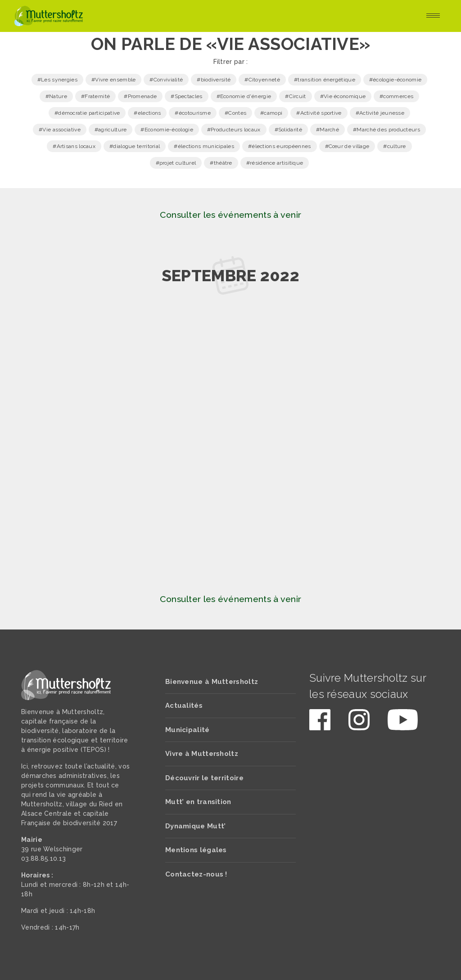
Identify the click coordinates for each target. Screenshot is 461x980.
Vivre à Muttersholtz (202, 754)
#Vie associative (60, 130)
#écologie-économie (395, 80)
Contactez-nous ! (196, 874)
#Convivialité (166, 80)
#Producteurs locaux (234, 130)
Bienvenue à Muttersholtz (212, 682)
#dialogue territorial (135, 146)
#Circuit (295, 96)
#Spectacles (186, 96)
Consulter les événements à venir (231, 215)
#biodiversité (214, 80)
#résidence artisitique (275, 163)
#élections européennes (280, 146)
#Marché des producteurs (386, 130)
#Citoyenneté (262, 80)
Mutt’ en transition (198, 802)
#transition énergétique (325, 80)
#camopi (271, 113)
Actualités (184, 706)
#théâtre (221, 163)
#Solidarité (288, 130)
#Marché (328, 130)
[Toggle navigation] (433, 16)
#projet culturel (176, 163)
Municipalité (188, 730)
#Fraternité (95, 96)
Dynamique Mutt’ (196, 826)
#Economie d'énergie (244, 96)
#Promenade (140, 96)
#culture (394, 146)
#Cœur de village (347, 146)
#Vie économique (343, 96)
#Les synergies (57, 80)
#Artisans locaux (74, 146)
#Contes (235, 113)
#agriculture (111, 130)
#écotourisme (193, 113)
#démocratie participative (87, 113)
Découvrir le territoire (204, 778)
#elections (147, 113)
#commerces (396, 96)
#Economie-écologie (167, 130)
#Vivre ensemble (114, 80)
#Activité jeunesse (380, 113)
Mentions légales (196, 850)
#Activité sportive (319, 113)
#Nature (56, 96)
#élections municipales (204, 146)
